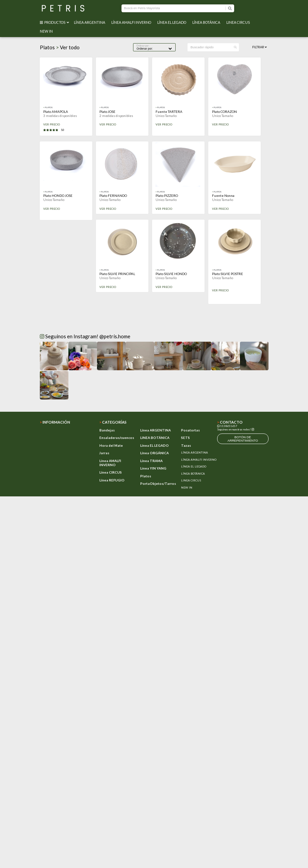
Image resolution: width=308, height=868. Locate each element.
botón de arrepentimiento (243, 439)
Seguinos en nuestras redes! (234, 429)
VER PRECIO (52, 124)
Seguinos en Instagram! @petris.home (85, 336)
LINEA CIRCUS (239, 22)
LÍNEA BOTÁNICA (207, 22)
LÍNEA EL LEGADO (172, 22)
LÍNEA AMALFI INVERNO (132, 22)
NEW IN (47, 31)
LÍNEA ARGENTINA (90, 22)
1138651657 (227, 426)
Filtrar (260, 47)
